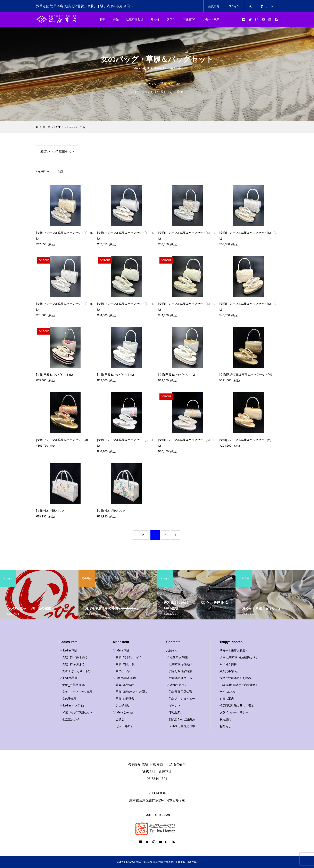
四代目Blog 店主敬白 (182, 719)
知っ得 (155, 19)
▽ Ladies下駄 (68, 650)
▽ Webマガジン (177, 685)
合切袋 (120, 719)
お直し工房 (227, 699)
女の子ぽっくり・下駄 (77, 671)
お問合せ (225, 726)
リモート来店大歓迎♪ (233, 650)
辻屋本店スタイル (181, 678)
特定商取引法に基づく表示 (237, 705)
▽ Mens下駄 (121, 650)
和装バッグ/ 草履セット (58, 152)
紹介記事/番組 (229, 671)
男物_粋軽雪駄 (125, 699)
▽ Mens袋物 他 (123, 712)
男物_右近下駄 (125, 664)
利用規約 (225, 719)
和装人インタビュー (182, 699)
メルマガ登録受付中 (182, 726)
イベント (175, 705)
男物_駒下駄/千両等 (129, 657)
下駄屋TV (189, 19)
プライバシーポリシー (234, 712)
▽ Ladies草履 (68, 678)
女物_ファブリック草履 (77, 692)
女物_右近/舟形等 (74, 664)
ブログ (171, 19)
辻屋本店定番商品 (181, 664)
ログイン (234, 6)
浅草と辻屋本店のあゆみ (235, 678)
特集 (103, 19)
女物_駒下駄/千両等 (75, 657)
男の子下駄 (123, 671)
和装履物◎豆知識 (181, 692)
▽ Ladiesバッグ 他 (72, 705)
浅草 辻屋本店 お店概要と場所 (239, 657)
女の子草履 (69, 699)
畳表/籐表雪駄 (125, 685)
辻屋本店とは (135, 19)
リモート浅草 (211, 19)
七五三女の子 (71, 719)
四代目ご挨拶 (228, 664)
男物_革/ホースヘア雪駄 (131, 692)
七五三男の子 (124, 726)
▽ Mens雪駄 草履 (124, 678)
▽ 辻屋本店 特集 (177, 657)
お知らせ (172, 650)
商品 (116, 19)
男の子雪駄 (123, 705)
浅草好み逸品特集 (181, 671)
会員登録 (214, 6)
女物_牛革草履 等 (74, 685)
